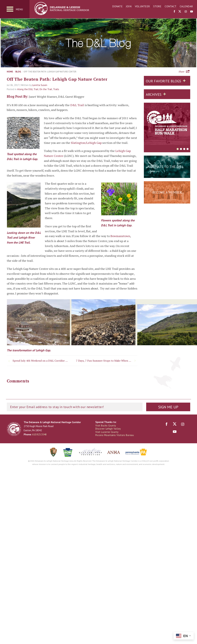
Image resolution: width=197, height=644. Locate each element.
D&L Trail (77, 105)
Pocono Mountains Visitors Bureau (115, 435)
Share (181, 71)
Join (129, 6)
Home (10, 72)
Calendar (186, 6)
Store (157, 6)
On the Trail (46, 89)
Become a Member (167, 192)
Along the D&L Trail (28, 89)
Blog (18, 72)
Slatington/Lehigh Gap (86, 143)
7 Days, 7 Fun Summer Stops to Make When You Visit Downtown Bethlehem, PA (107, 361)
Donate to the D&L (167, 167)
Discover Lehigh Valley (108, 429)
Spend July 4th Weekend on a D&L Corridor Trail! (41, 361)
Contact (171, 6)
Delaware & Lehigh (14, 429)
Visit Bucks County (106, 426)
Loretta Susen (40, 85)
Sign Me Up (168, 407)
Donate (117, 6)
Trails (56, 89)
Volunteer (142, 6)
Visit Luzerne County (107, 432)
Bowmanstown (120, 236)
